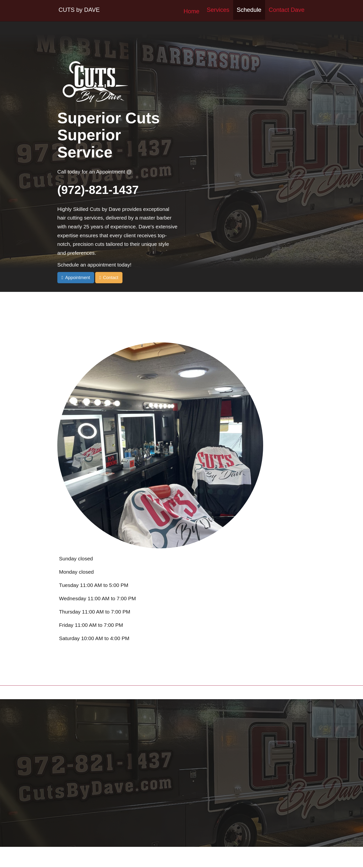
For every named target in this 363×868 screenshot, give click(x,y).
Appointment (78, 278)
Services (218, 10)
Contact (111, 278)
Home (191, 11)
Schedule (249, 10)
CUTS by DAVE (79, 10)
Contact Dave (287, 10)
